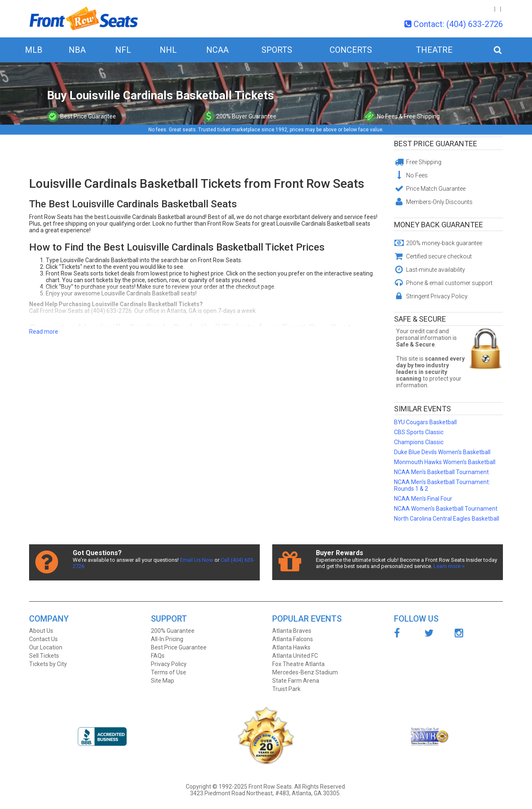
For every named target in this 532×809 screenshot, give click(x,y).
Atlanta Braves (292, 631)
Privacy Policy (169, 664)
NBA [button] (77, 50)
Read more (44, 332)
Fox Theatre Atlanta (298, 664)
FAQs (158, 656)
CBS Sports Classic (419, 432)
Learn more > (449, 566)
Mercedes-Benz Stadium (305, 672)
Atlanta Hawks (291, 647)
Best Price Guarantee (436, 144)
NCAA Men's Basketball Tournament (441, 472)
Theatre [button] (434, 50)
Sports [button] (277, 50)
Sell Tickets (44, 656)
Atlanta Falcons (293, 639)
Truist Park (286, 689)
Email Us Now (197, 560)
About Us (41, 631)
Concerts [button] (351, 50)
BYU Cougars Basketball (425, 422)
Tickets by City (48, 664)
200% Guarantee (173, 631)
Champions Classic (419, 442)
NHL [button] (168, 50)
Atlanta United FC (295, 656)
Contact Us (43, 639)
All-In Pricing (167, 639)
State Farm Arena (296, 681)
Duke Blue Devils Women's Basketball (442, 452)
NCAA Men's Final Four (423, 499)
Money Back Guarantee (438, 225)
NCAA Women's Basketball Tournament (446, 509)
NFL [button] (123, 50)
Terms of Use (169, 672)
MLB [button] (34, 50)
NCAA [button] (217, 50)
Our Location (46, 647)
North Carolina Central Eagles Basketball (447, 519)
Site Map (163, 681)
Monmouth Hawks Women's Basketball (445, 462)
